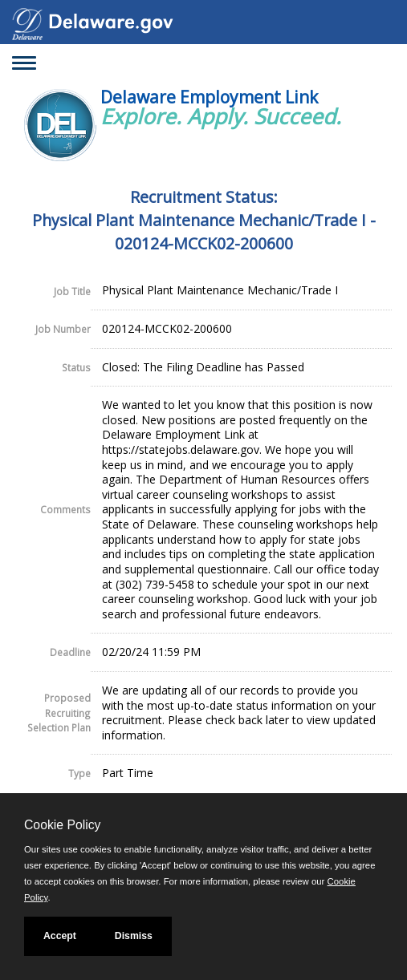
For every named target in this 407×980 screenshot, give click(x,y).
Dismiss (134, 936)
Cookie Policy (62, 825)
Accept (60, 936)
